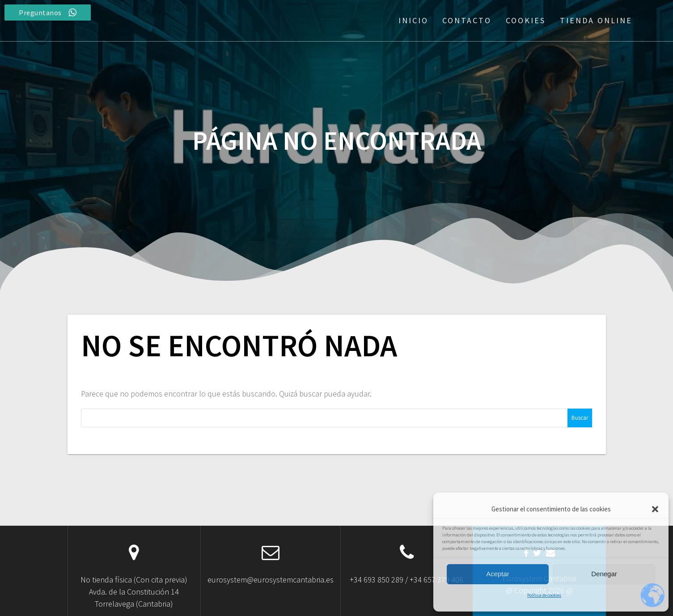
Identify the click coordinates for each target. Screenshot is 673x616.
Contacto (467, 20)
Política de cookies (544, 595)
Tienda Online (596, 20)
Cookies (526, 20)
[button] (655, 509)
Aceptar (498, 574)
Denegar (604, 574)
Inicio (413, 20)
